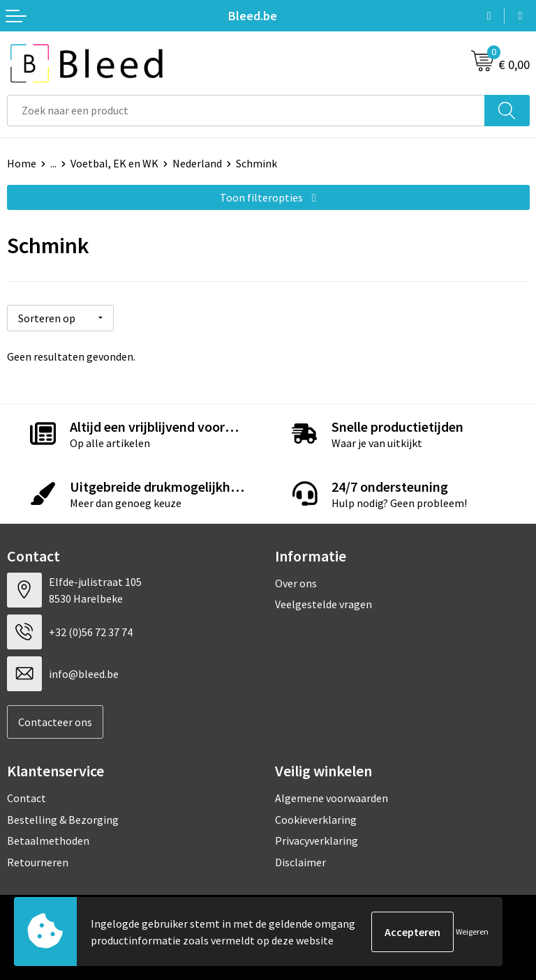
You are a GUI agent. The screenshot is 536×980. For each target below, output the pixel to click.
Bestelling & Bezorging (63, 819)
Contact (27, 798)
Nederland (197, 163)
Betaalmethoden (48, 840)
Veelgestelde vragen (323, 604)
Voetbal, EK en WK (114, 163)
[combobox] (246, 111)
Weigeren (472, 932)
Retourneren (38, 861)
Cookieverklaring (316, 819)
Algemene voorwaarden (332, 798)
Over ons (296, 582)
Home (22, 163)
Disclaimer (300, 861)
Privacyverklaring (317, 840)
